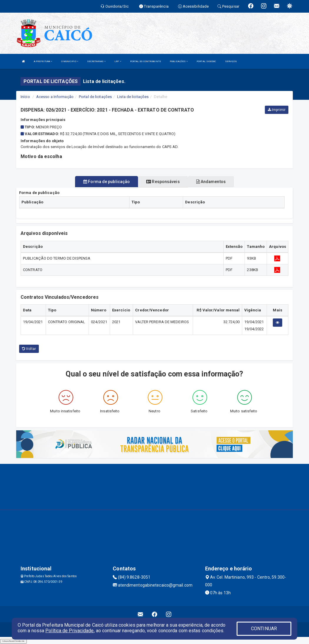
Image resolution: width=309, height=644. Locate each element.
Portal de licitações (95, 97)
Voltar (29, 349)
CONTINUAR (264, 629)
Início (25, 97)
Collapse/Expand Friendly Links (13, 641)
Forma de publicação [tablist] (107, 182)
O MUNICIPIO (70, 61)
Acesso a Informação (55, 97)
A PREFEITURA (43, 61)
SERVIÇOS (231, 61)
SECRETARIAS (96, 61)
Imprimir (277, 110)
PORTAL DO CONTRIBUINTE (146, 61)
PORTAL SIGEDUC (206, 61)
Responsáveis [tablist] (163, 182)
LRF (118, 61)
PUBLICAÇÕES (179, 61)
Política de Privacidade (69, 631)
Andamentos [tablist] (211, 182)
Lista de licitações (133, 97)
